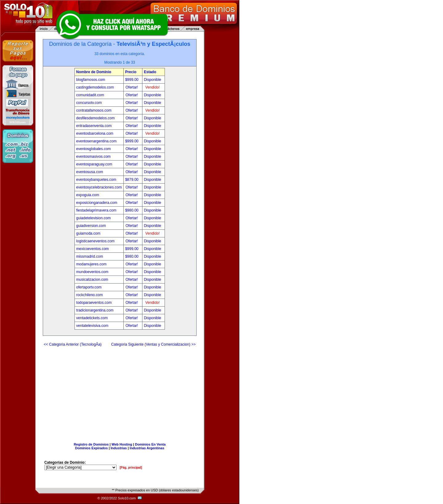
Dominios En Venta (150, 444)
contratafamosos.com (94, 110)
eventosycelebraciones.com (99, 187)
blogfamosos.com (91, 80)
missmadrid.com (90, 256)
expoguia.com (88, 195)
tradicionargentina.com (95, 310)
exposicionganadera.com (97, 203)
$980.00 (132, 210)
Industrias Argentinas (147, 448)
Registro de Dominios (91, 444)
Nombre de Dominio (94, 72)
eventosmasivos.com (94, 157)
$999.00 (132, 80)
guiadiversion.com (91, 226)
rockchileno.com (90, 295)
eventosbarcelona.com (95, 133)
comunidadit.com (90, 95)
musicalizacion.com (92, 280)
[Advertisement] (120, 392)
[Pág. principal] (131, 468)
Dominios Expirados (91, 448)
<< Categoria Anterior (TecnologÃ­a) (73, 344)
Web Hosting (122, 444)
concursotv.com (89, 103)
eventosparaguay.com (94, 164)
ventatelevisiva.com (92, 326)
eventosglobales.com (94, 149)
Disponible (153, 80)
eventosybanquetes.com (96, 180)
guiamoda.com (88, 233)
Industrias (119, 448)
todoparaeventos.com (94, 303)
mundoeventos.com (92, 272)
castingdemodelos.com (95, 87)
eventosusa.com (90, 172)
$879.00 (132, 180)
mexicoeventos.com (93, 249)
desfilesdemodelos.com (96, 118)
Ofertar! (132, 87)
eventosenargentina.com (96, 141)
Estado (150, 72)
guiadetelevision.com (94, 218)
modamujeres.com (92, 264)
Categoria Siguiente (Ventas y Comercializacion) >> (153, 344)
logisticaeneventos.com (96, 241)
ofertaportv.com (89, 287)
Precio (131, 72)
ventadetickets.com (92, 318)
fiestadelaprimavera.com (96, 210)
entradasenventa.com (94, 126)
